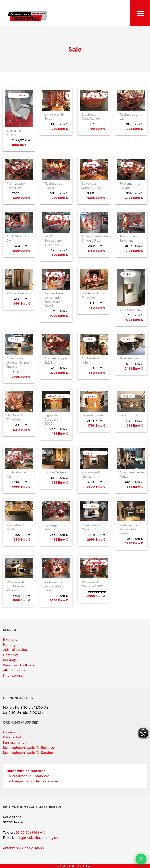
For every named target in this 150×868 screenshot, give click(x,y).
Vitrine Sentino (130, 310)
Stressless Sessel (14, 133)
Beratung (10, 639)
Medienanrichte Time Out (93, 296)
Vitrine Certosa (55, 472)
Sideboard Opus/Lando (91, 117)
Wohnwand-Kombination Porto (53, 586)
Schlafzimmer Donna (17, 239)
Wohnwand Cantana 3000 (92, 584)
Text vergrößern (19, 781)
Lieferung (10, 655)
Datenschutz (13, 737)
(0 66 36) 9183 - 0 (31, 832)
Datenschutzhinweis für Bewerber (29, 748)
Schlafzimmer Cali (17, 474)
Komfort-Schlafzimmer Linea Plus (54, 241)
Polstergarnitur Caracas (130, 186)
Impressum (12, 732)
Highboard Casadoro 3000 (52, 420)
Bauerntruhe (128, 415)
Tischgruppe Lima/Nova (16, 186)
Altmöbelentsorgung (19, 670)
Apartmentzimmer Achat (133, 474)
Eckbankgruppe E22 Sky (56, 361)
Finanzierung (13, 675)
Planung (9, 645)
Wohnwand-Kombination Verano (16, 586)
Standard (42, 776)
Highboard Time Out (14, 418)
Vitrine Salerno (17, 293)
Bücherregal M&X (90, 361)
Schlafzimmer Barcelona (129, 239)
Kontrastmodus (19, 776)
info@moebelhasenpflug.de (36, 838)
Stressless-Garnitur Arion (92, 527)
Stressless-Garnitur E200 (92, 186)
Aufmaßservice (15, 650)
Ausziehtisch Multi (16, 527)
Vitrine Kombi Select (54, 117)
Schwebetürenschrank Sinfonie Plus (98, 239)
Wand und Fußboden (20, 665)
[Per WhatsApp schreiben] (141, 859)
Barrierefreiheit (15, 743)
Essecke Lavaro (130, 358)
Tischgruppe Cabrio (53, 186)
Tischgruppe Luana (128, 117)
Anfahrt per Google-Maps (23, 848)
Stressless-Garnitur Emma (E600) (18, 363)
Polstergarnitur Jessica (55, 527)
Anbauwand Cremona (90, 474)
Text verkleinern (48, 781)
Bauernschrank (93, 415)
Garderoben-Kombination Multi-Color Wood (54, 300)
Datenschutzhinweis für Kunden (28, 753)
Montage (10, 660)
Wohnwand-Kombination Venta (128, 529)
